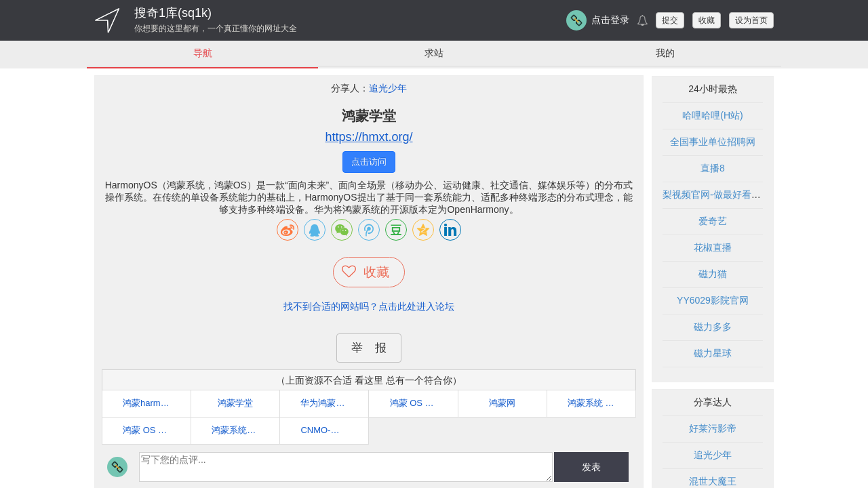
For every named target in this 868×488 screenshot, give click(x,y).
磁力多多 (713, 327)
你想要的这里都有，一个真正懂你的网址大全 (216, 28)
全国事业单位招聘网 (713, 142)
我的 (665, 53)
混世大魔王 (713, 482)
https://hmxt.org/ (369, 138)
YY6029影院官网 (713, 301)
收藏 (707, 20)
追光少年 (388, 89)
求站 (434, 53)
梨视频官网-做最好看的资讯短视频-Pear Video (760, 195)
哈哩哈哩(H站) (712, 116)
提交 (670, 20)
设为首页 (751, 20)
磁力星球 (713, 354)
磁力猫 (713, 274)
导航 (203, 53)
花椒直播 (713, 248)
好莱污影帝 (713, 429)
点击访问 (369, 162)
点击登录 (610, 20)
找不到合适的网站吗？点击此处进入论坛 (369, 306)
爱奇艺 (713, 222)
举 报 (369, 348)
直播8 (713, 169)
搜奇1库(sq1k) (173, 13)
